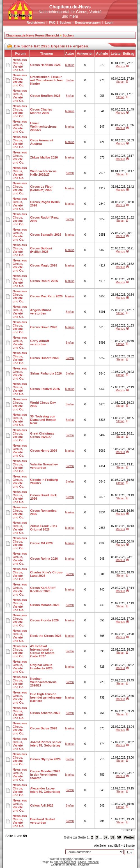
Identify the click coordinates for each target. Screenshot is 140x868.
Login (109, 22)
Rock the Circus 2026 (46, 636)
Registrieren (36, 22)
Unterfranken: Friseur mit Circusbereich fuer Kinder (47, 80)
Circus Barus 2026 (44, 728)
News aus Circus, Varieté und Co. (20, 65)
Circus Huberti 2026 (45, 358)
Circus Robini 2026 (44, 281)
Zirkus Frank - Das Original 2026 (44, 528)
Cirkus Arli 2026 (42, 805)
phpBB (68, 859)
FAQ (52, 22)
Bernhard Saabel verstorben (43, 821)
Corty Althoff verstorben (40, 343)
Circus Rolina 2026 (44, 559)
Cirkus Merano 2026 (45, 605)
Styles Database (89, 862)
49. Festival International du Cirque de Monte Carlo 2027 (42, 651)
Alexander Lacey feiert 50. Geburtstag (45, 790)
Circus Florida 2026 (45, 620)
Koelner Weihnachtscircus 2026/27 (43, 682)
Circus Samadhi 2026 (46, 235)
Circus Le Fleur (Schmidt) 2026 (42, 188)
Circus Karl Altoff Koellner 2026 (43, 589)
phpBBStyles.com (65, 862)
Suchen (65, 22)
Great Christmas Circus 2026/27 (42, 435)
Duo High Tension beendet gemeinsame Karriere (46, 697)
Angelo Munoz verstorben (41, 312)
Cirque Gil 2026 (42, 543)
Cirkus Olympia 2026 (45, 759)
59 (119, 837)
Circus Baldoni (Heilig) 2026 (41, 250)
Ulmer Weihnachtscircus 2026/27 (43, 127)
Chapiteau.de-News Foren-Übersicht (32, 35)
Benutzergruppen (88, 22)
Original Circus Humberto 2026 (41, 667)
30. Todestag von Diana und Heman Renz (43, 420)
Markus (70, 65)
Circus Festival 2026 (45, 389)
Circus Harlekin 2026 (45, 65)
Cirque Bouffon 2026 (45, 96)
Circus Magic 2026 (44, 265)
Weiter (129, 837)
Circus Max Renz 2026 (47, 296)
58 (112, 837)
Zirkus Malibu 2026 (44, 157)
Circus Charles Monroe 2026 (41, 111)
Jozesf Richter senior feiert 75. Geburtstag (46, 744)
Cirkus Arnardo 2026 (45, 713)
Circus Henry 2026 (44, 451)
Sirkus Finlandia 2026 (46, 373)
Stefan (70, 80)
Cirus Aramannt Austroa (42, 142)
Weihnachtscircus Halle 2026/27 (43, 173)
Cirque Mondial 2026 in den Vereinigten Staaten (45, 775)
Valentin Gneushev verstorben (44, 466)
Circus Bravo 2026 (44, 327)
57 (105, 837)
